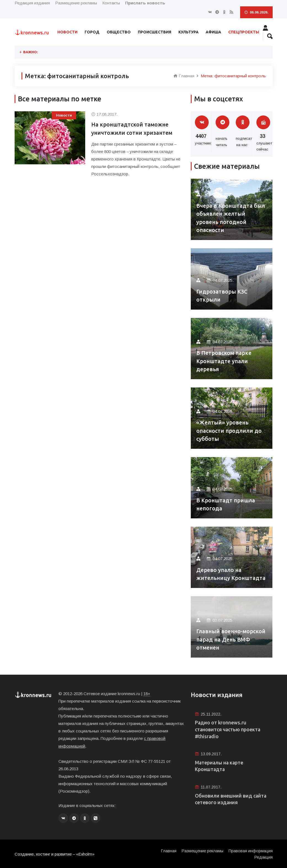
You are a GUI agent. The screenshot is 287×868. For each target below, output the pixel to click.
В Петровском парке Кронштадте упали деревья (224, 361)
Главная (184, 76)
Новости (67, 32)
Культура (188, 32)
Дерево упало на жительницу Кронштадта (231, 574)
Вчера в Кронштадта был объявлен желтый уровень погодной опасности (231, 218)
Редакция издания (32, 3)
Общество (119, 32)
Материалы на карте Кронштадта (220, 767)
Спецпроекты (244, 32)
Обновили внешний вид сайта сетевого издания (231, 800)
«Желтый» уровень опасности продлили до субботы (229, 431)
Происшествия (155, 32)
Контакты (111, 3)
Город (92, 32)
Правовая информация (251, 850)
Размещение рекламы (76, 3)
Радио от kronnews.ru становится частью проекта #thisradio (228, 730)
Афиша (213, 32)
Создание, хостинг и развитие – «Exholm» (55, 854)
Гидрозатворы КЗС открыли (222, 296)
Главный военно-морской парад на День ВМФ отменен (229, 639)
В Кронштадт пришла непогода (226, 504)
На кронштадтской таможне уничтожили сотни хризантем (133, 129)
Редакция (263, 857)
